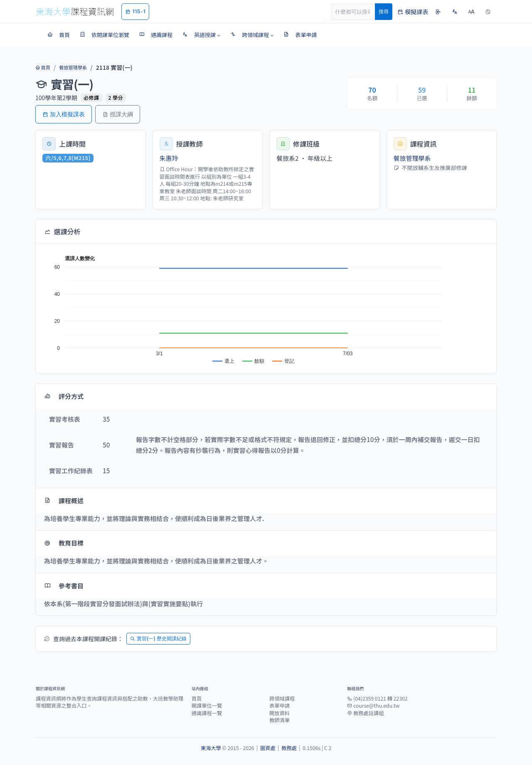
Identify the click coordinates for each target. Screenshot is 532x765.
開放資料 (280, 713)
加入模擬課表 (64, 114)
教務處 (289, 748)
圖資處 (268, 748)
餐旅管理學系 (73, 67)
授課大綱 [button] (118, 114)
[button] (201, 35)
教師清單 (280, 720)
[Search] (358, 12)
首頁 (43, 67)
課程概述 (64, 501)
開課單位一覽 (207, 706)
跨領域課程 (282, 699)
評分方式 (64, 396)
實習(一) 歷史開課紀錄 (158, 638)
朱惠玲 (169, 158)
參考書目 (64, 586)
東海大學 (211, 748)
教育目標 (64, 543)
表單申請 (280, 706)
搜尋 (384, 11)
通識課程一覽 (207, 713)
